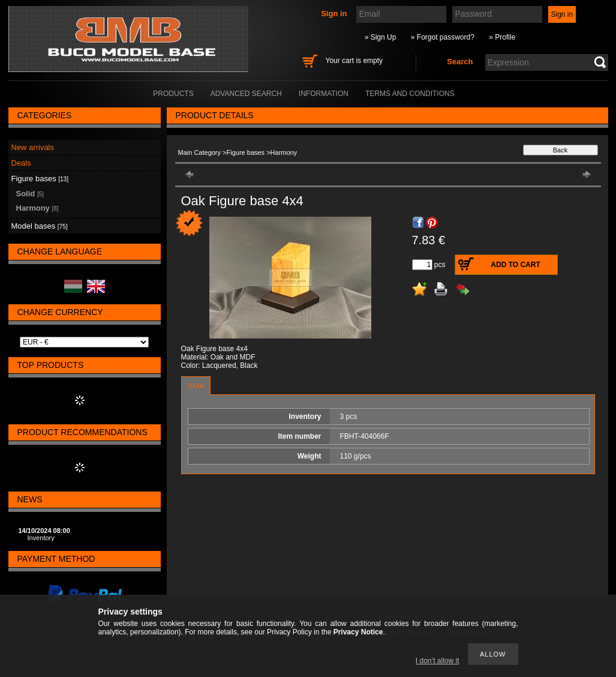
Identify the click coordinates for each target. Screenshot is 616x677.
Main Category (200, 152)
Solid (30, 194)
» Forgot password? (443, 37)
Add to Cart (515, 265)
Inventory (41, 538)
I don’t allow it (438, 661)
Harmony (37, 208)
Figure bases (246, 152)
